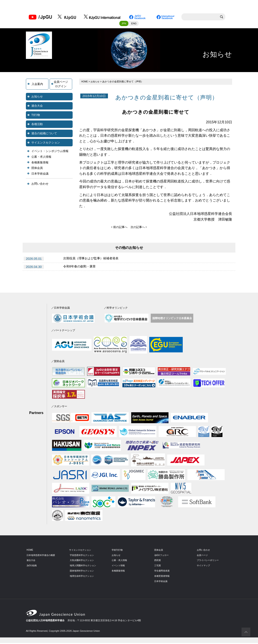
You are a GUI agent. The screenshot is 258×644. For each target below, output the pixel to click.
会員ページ (203, 556)
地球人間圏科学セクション (84, 567)
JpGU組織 (32, 567)
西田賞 (158, 561)
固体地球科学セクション (83, 572)
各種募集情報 (40, 164)
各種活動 (37, 125)
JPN (124, 25)
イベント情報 (119, 567)
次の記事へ (139, 228)
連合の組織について (44, 135)
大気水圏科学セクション (83, 561)
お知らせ (37, 98)
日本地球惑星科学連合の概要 (42, 556)
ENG (134, 25)
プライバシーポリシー (209, 561)
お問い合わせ (40, 185)
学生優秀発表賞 (163, 572)
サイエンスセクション (46, 144)
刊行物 (36, 116)
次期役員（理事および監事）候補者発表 (95, 260)
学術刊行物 (118, 551)
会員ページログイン (61, 85)
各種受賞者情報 (163, 577)
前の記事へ (119, 228)
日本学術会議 (40, 175)
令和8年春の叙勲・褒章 (82, 268)
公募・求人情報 (41, 158)
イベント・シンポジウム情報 (50, 152)
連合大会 (37, 107)
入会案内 (37, 85)
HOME (85, 83)
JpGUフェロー (162, 556)
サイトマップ (204, 567)
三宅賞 (158, 567)
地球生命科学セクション (83, 577)
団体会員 (37, 169)
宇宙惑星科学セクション (83, 556)
